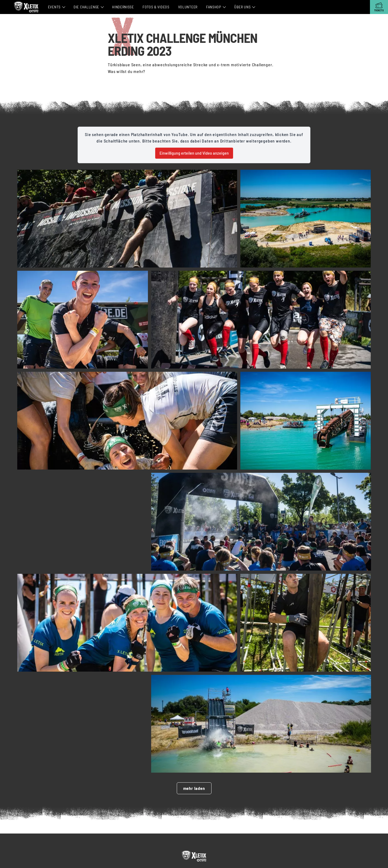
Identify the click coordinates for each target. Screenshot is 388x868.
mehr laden (194, 790)
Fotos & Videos (156, 7)
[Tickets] (379, 7)
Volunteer (188, 7)
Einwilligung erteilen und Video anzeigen (194, 153)
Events (54, 7)
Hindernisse (123, 7)
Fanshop (214, 7)
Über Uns (242, 7)
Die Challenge (86, 7)
